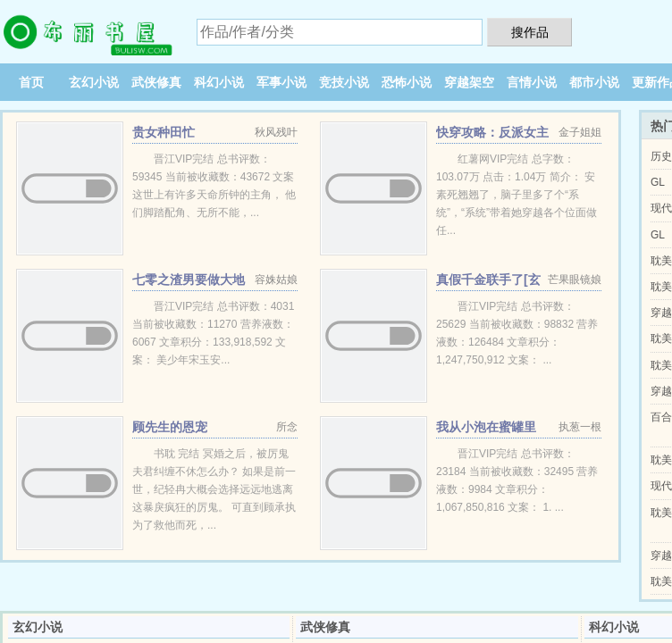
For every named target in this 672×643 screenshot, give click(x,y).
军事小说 (281, 82)
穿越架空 (469, 82)
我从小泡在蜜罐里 (486, 427)
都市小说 (594, 82)
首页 (31, 82)
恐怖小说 (407, 82)
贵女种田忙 (164, 132)
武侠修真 (156, 82)
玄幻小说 (94, 82)
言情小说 (532, 82)
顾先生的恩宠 (170, 427)
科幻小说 (219, 82)
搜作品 (530, 32)
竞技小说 (344, 82)
